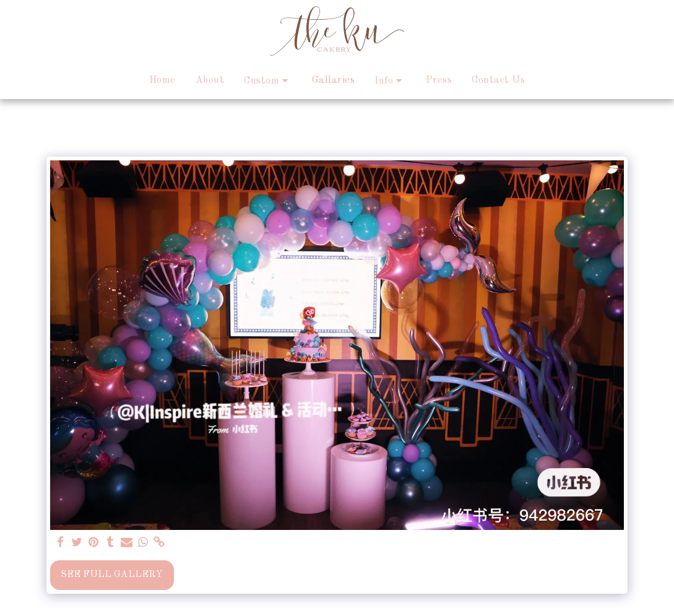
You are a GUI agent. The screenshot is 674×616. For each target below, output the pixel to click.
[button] (268, 81)
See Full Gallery (112, 575)
